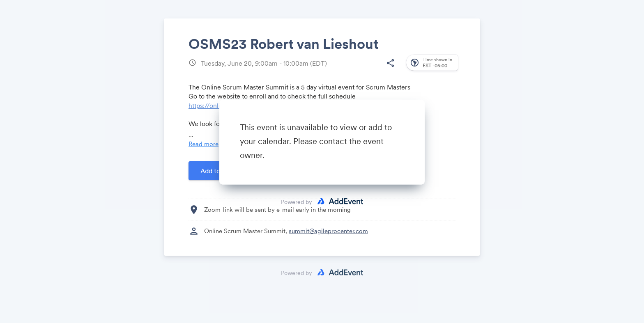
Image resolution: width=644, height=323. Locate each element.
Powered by (297, 202)
